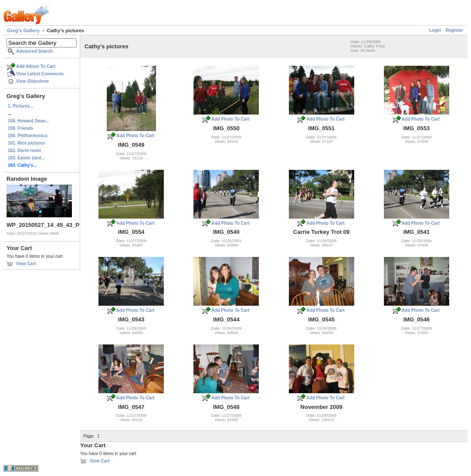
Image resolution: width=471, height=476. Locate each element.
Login (435, 30)
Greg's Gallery (23, 30)
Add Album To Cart (36, 66)
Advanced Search (34, 51)
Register (454, 30)
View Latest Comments (40, 74)
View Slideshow (32, 81)
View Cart (26, 264)
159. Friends (20, 128)
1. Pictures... (21, 106)
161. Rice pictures (26, 143)
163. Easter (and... (26, 158)
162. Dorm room (24, 150)
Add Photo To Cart (136, 136)
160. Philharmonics (28, 136)
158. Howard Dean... (28, 121)
